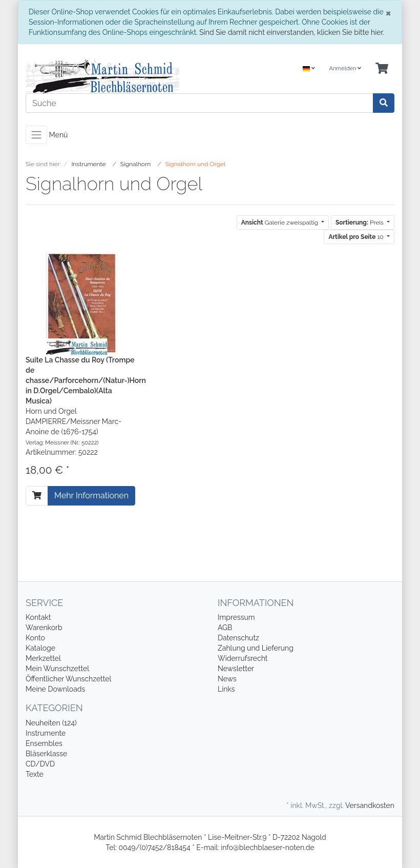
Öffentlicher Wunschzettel (68, 679)
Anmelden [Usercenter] (345, 68)
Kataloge (40, 648)
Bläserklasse (46, 754)
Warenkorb (44, 628)
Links (226, 689)
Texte (35, 774)
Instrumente (46, 733)
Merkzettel (43, 658)
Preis (360, 223)
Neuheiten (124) (51, 723)
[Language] (309, 69)
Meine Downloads (55, 689)
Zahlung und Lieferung (256, 648)
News (227, 679)
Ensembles (44, 743)
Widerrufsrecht (243, 658)
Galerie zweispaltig (281, 223)
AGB (225, 628)
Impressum (236, 617)
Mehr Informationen (91, 496)
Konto (35, 638)
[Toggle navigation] (36, 135)
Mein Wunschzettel (57, 669)
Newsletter (236, 669)
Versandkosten (370, 805)
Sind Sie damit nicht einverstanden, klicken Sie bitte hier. (291, 32)
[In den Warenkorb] (37, 496)
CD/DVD (40, 764)
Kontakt (38, 617)
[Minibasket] (382, 69)
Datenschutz (238, 638)
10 (357, 237)
